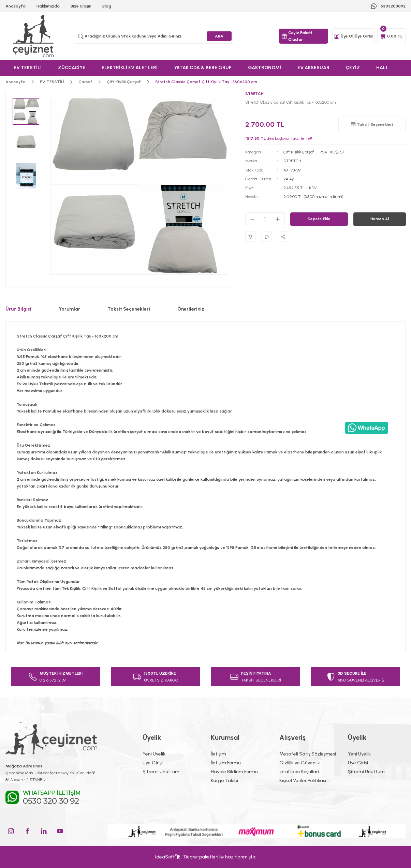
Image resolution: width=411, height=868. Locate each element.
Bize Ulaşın (81, 6)
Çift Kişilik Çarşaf (299, 152)
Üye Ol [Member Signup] (347, 36)
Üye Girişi (153, 763)
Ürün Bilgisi (18, 309)
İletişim (218, 754)
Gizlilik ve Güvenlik (300, 763)
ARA (219, 36)
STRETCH (292, 161)
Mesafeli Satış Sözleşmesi (308, 754)
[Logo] (34, 36)
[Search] (154, 36)
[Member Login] (337, 36)
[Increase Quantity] (278, 219)
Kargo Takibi (224, 781)
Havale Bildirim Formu (234, 772)
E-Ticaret (189, 857)
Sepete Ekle (319, 219)
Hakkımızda (48, 6)
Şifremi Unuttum (161, 772)
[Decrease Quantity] (252, 219)
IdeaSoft (166, 857)
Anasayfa (16, 6)
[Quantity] (265, 219)
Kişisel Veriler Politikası (303, 781)
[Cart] (391, 36)
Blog (107, 6)
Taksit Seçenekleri (129, 309)
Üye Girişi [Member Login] (364, 36)
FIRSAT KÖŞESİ (330, 152)
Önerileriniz (191, 309)
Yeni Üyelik (154, 754)
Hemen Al (379, 219)
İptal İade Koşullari (299, 772)
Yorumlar (69, 309)
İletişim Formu (226, 763)
